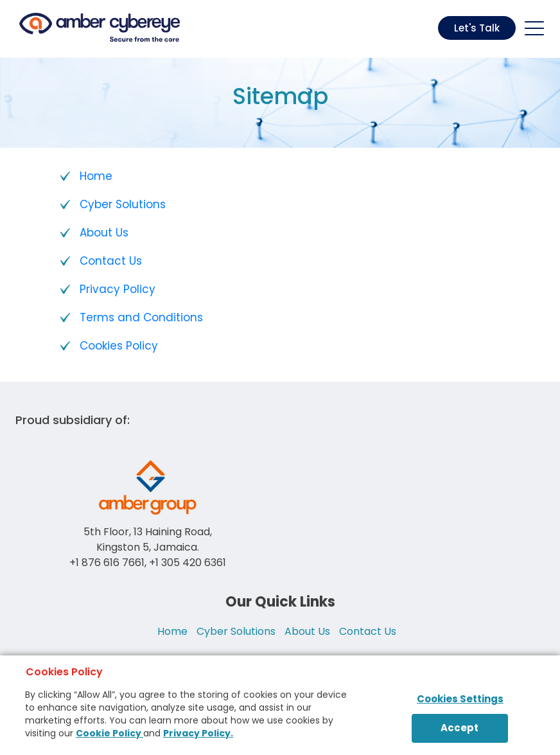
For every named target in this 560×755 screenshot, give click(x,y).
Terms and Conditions (141, 317)
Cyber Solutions (123, 204)
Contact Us (111, 261)
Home (96, 176)
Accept (459, 728)
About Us (104, 233)
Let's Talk (477, 28)
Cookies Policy (119, 346)
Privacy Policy (118, 289)
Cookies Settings (460, 699)
